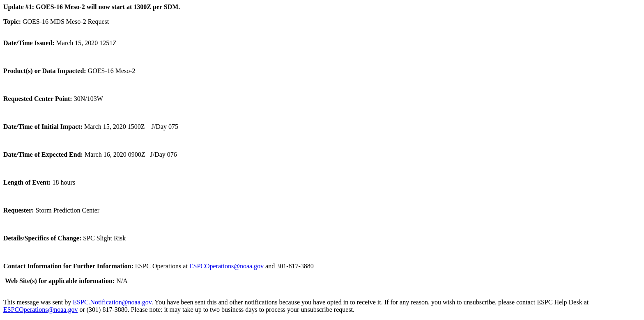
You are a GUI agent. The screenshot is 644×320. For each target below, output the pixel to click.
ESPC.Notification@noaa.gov (112, 302)
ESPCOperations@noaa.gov (227, 266)
